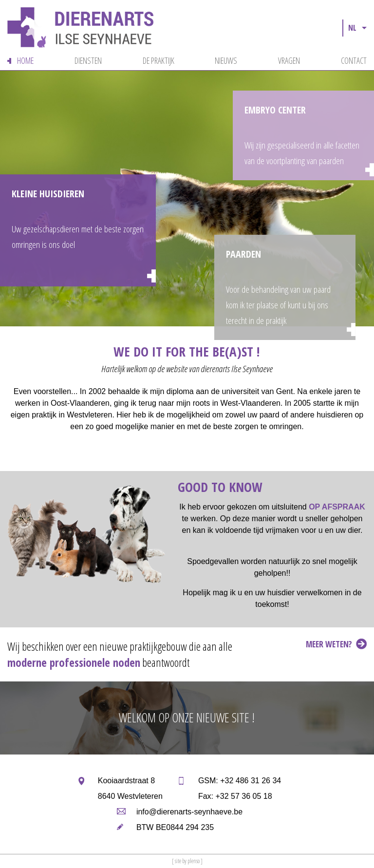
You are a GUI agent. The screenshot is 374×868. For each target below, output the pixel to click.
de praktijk (159, 61)
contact (354, 61)
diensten (88, 61)
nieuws (226, 61)
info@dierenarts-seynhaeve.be (189, 812)
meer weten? (329, 644)
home (25, 61)
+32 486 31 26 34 (251, 781)
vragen (289, 61)
